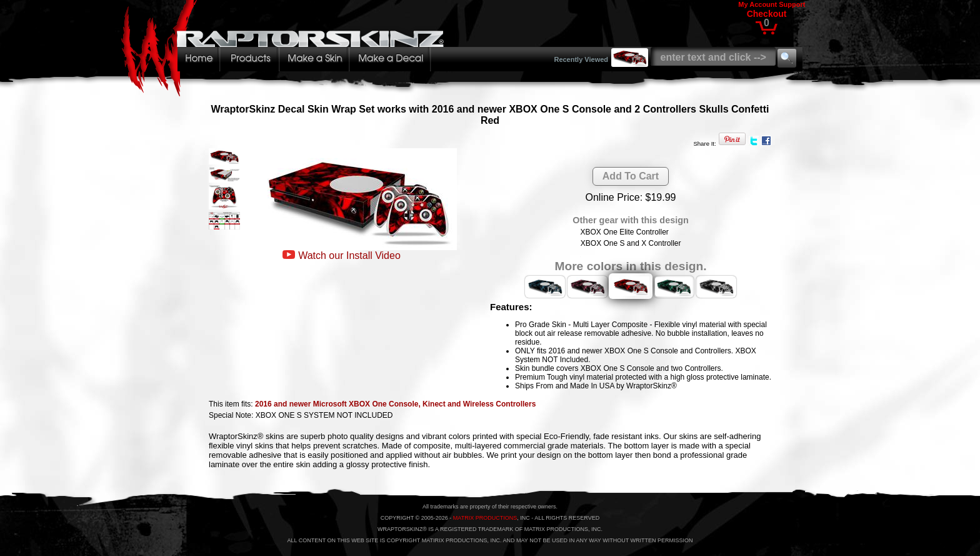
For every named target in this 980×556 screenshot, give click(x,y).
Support (792, 4)
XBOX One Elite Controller (624, 232)
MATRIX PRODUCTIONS (485, 518)
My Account (757, 4)
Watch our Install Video (349, 255)
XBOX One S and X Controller (631, 243)
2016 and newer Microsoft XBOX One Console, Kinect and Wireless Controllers (395, 404)
